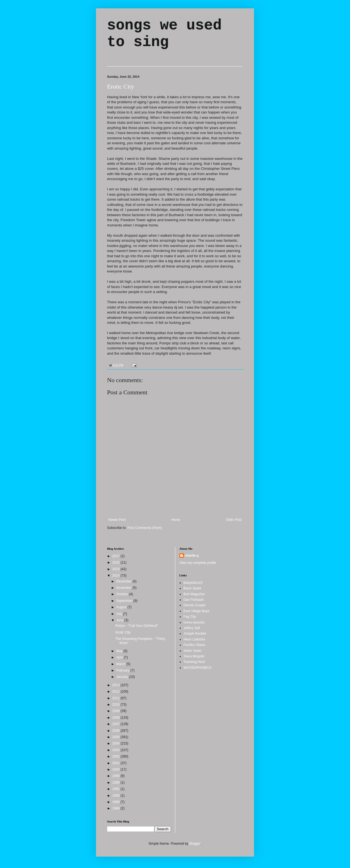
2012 (116, 692)
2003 (116, 750)
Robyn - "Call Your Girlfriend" (137, 626)
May (120, 651)
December (124, 581)
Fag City (190, 617)
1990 (116, 796)
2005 (116, 737)
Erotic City (121, 86)
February (123, 670)
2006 (116, 731)
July (120, 614)
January (123, 677)
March (121, 664)
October (123, 594)
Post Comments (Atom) (145, 528)
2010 (116, 705)
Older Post (234, 520)
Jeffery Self (192, 628)
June (120, 620)
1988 (116, 808)
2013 (116, 685)
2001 (116, 763)
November (124, 588)
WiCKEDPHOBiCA (198, 668)
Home (176, 520)
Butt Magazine (194, 594)
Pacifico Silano (195, 645)
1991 (116, 789)
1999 (116, 776)
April (120, 657)
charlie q (192, 556)
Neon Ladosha (194, 639)
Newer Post (117, 520)
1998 (116, 783)
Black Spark (192, 588)
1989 (116, 802)
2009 (116, 711)
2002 (116, 756)
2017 (116, 556)
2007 (116, 724)
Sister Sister (193, 651)
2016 (116, 562)
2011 (116, 698)
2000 (116, 769)
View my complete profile (198, 563)
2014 (116, 576)
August (122, 607)
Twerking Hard (194, 662)
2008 (116, 718)
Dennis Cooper (195, 605)
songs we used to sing (164, 34)
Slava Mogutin (194, 656)
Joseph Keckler (195, 634)
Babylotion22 (193, 583)
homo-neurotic (194, 622)
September (125, 601)
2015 (116, 569)
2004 (116, 743)
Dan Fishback (194, 600)
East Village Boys (196, 611)
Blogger (195, 844)
